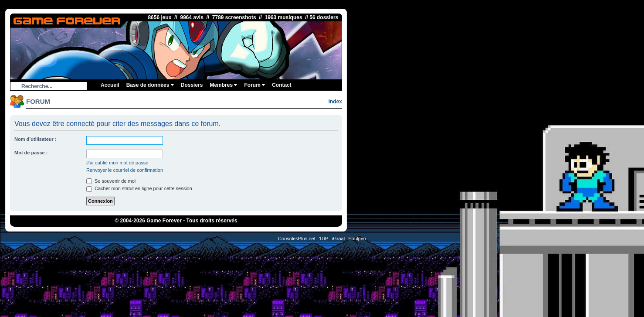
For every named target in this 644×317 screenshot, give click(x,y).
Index (335, 102)
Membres (223, 85)
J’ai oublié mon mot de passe (117, 163)
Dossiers (192, 85)
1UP (324, 239)
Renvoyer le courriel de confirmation (125, 170)
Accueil (110, 85)
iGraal (338, 239)
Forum (254, 85)
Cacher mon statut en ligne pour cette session (139, 188)
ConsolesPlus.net (297, 239)
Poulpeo (357, 239)
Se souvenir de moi (111, 181)
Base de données (150, 85)
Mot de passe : (31, 153)
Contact (282, 85)
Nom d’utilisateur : (36, 139)
